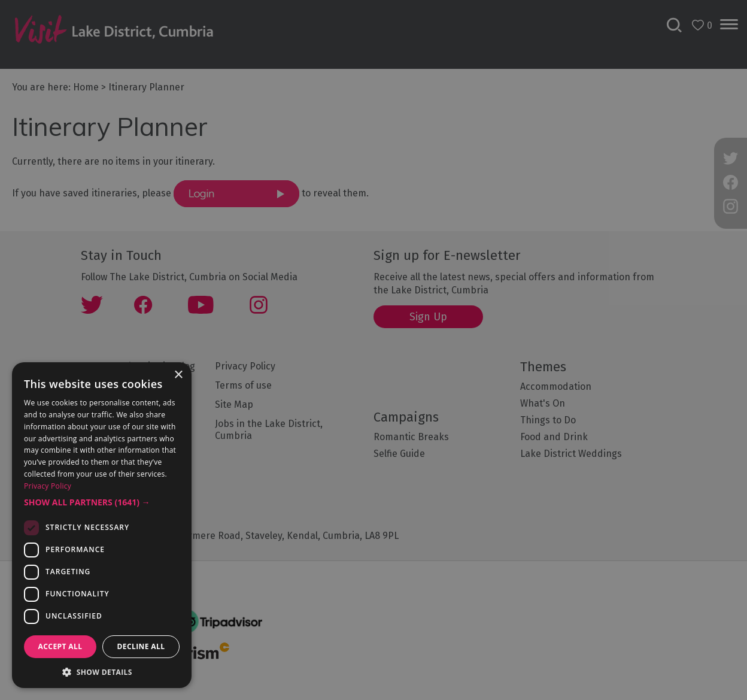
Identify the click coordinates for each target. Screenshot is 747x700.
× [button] (178, 375)
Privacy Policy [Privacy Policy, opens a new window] (48, 486)
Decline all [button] (141, 646)
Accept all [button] (60, 646)
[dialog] (373, 350)
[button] (102, 502)
